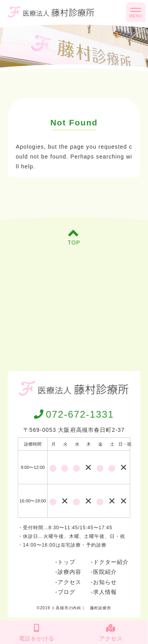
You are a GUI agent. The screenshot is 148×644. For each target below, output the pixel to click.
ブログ (67, 592)
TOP (74, 237)
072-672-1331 (74, 414)
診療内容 (69, 572)
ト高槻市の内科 (66, 608)
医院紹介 (105, 572)
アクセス (69, 582)
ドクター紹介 (111, 562)
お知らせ (105, 582)
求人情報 (105, 592)
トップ (67, 562)
